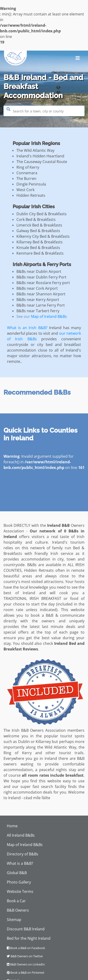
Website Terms (20, 891)
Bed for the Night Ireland (29, 938)
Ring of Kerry (28, 167)
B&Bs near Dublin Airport (39, 271)
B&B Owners (18, 910)
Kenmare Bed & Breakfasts (40, 253)
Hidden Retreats (31, 195)
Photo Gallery (19, 882)
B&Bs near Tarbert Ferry (38, 311)
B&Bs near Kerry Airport (38, 300)
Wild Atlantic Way (60, 747)
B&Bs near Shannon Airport (41, 294)
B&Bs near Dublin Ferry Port (41, 277)
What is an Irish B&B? (27, 328)
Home (12, 826)
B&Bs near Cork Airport (37, 288)
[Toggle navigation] (78, 58)
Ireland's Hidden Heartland (40, 156)
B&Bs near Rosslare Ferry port (43, 283)
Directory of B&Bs (23, 854)
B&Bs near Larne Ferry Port (41, 305)
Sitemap (14, 920)
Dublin (24, 742)
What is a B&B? (20, 863)
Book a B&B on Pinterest (26, 973)
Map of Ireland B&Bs (49, 316)
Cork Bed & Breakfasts (36, 219)
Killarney (43, 742)
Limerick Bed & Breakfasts (39, 225)
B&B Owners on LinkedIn (26, 964)
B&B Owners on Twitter (25, 956)
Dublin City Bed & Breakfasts (42, 214)
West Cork (25, 190)
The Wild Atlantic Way (35, 150)
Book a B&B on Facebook (26, 948)
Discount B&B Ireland (26, 929)
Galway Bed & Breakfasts (38, 231)
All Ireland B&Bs (21, 835)
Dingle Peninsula (31, 184)
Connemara (27, 173)
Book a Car (16, 901)
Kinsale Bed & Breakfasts (38, 248)
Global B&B (17, 873)
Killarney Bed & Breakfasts (40, 242)
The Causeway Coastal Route (42, 162)
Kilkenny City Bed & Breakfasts (43, 236)
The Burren (26, 178)
